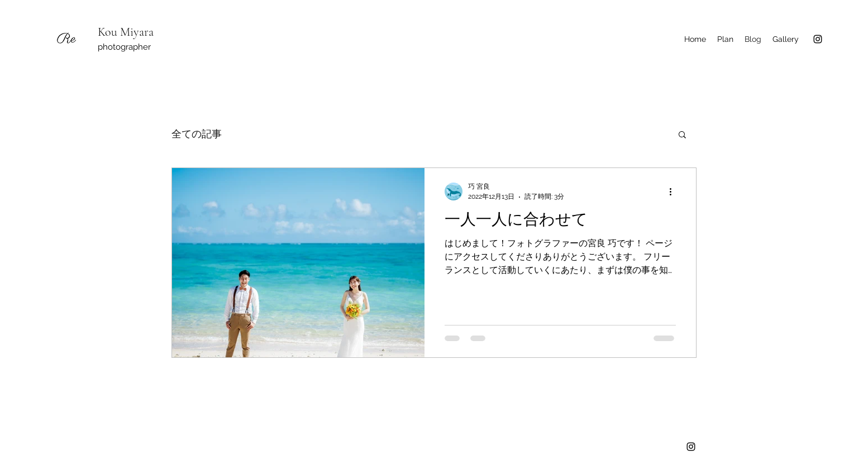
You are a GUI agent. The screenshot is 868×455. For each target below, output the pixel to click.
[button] (682, 135)
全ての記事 (197, 134)
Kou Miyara (126, 32)
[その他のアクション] (674, 191)
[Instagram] (818, 39)
